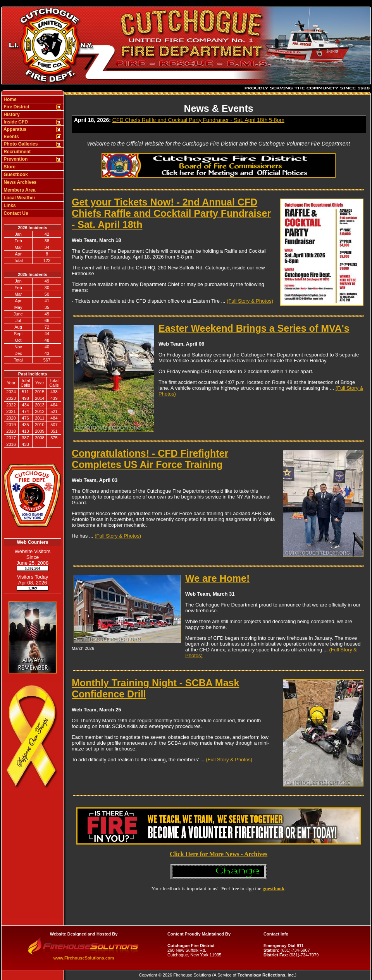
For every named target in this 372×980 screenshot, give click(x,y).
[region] (33, 156)
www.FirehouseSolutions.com (84, 958)
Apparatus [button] (14, 129)
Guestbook (15, 175)
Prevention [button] (15, 159)
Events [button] (11, 137)
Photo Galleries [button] (20, 144)
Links (9, 206)
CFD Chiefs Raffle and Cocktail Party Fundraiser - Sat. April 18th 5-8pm (198, 120)
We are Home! (217, 578)
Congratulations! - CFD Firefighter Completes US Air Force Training (150, 459)
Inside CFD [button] (15, 122)
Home (9, 99)
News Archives (19, 182)
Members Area (19, 190)
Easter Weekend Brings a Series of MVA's (254, 328)
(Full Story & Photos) (250, 301)
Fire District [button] (16, 107)
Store (9, 167)
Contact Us (15, 213)
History (11, 115)
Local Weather (19, 198)
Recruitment (16, 152)
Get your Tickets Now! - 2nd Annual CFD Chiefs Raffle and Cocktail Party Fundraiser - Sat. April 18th (171, 213)
